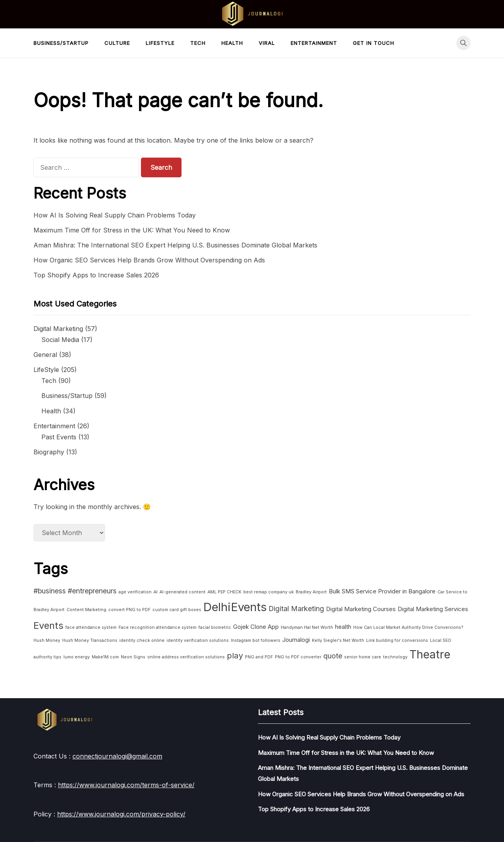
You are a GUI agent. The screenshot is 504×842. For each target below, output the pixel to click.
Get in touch (373, 43)
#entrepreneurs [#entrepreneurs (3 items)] (92, 591)
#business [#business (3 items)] (50, 591)
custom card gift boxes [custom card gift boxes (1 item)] (177, 610)
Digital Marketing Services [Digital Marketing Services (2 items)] (433, 609)
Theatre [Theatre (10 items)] (430, 654)
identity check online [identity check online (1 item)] (142, 640)
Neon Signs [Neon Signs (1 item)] (133, 657)
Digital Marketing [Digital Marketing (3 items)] (296, 609)
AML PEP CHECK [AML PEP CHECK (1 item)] (224, 592)
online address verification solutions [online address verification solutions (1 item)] (186, 657)
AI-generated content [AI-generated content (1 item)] (183, 592)
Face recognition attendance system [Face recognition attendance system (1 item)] (157, 627)
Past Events (59, 437)
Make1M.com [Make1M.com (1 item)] (105, 657)
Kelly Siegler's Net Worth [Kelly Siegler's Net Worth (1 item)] (338, 640)
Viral (267, 43)
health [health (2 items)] (343, 627)
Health (232, 43)
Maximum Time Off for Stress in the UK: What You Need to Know (132, 230)
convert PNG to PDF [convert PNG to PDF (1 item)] (129, 610)
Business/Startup (61, 43)
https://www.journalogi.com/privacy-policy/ (121, 814)
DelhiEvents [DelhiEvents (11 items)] (235, 607)
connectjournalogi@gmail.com (117, 756)
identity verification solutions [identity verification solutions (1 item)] (198, 640)
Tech (198, 43)
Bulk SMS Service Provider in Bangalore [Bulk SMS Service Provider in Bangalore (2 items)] (382, 591)
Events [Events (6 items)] (48, 625)
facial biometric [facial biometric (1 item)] (215, 627)
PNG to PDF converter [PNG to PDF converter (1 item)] (298, 657)
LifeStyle (160, 43)
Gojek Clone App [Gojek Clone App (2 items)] (256, 627)
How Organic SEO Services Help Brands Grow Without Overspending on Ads (149, 260)
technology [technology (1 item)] (395, 657)
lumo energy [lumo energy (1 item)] (77, 657)
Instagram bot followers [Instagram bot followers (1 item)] (256, 640)
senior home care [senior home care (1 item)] (363, 657)
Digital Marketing (58, 329)
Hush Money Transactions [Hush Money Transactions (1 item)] (90, 640)
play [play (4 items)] (235, 655)
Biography (49, 452)
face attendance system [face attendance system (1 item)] (91, 627)
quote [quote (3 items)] (333, 656)
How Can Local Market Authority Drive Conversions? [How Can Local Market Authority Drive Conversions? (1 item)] (408, 627)
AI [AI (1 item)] (156, 592)
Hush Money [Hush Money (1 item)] (47, 640)
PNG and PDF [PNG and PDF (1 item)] (259, 657)
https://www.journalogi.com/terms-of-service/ (126, 785)
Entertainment (314, 43)
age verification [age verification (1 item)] (135, 592)
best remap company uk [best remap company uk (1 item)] (269, 592)
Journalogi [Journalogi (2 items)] (296, 640)
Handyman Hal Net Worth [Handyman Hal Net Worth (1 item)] (307, 627)
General (45, 355)
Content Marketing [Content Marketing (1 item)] (86, 610)
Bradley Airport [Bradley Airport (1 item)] (311, 592)
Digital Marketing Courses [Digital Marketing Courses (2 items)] (361, 609)
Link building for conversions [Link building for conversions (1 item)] (397, 640)
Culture (117, 43)
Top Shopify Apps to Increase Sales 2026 (96, 275)
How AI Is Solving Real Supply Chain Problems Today (115, 215)
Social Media (60, 340)
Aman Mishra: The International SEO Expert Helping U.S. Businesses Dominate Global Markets (175, 245)
